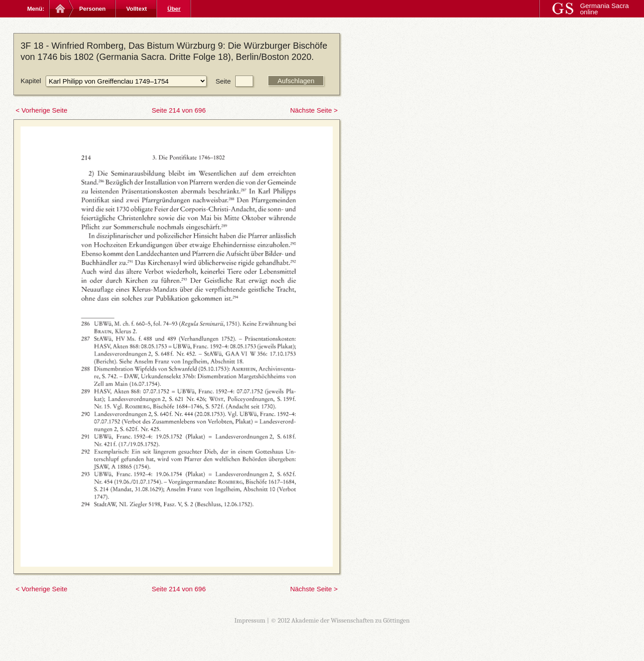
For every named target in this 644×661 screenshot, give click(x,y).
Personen (92, 9)
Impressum (250, 620)
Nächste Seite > (314, 110)
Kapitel (31, 81)
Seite (223, 81)
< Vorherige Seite (42, 110)
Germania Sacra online (604, 9)
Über (174, 9)
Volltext (136, 9)
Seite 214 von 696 (179, 110)
